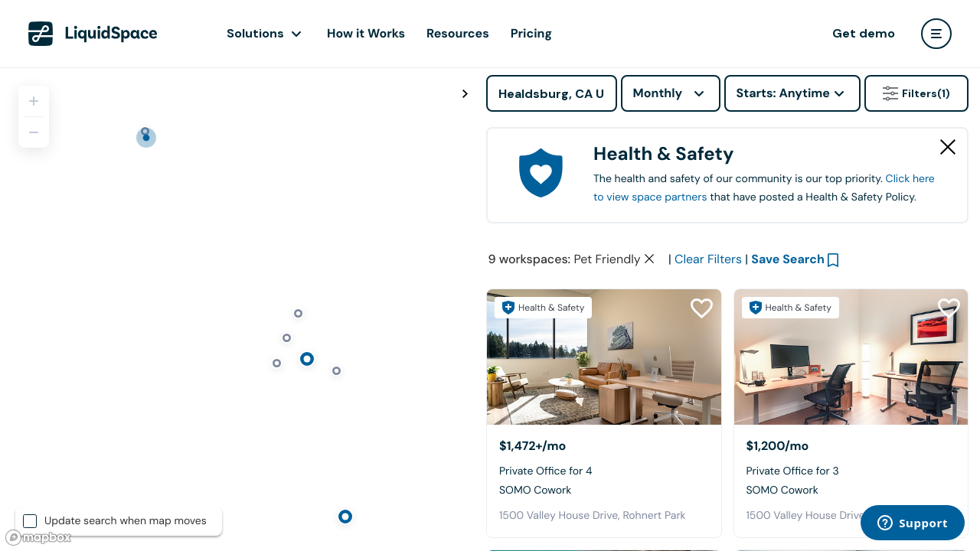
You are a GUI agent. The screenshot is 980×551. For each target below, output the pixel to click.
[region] (237, 309)
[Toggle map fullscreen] (465, 94)
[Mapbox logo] (38, 538)
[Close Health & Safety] (948, 147)
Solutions (255, 33)
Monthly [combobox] (658, 93)
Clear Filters (708, 259)
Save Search (788, 259)
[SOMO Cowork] (604, 357)
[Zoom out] (34, 132)
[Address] (552, 93)
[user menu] (936, 34)
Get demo (864, 33)
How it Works (366, 33)
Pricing (531, 33)
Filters (916, 93)
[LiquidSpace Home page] (93, 34)
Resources (458, 33)
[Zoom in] (34, 101)
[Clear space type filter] (649, 259)
